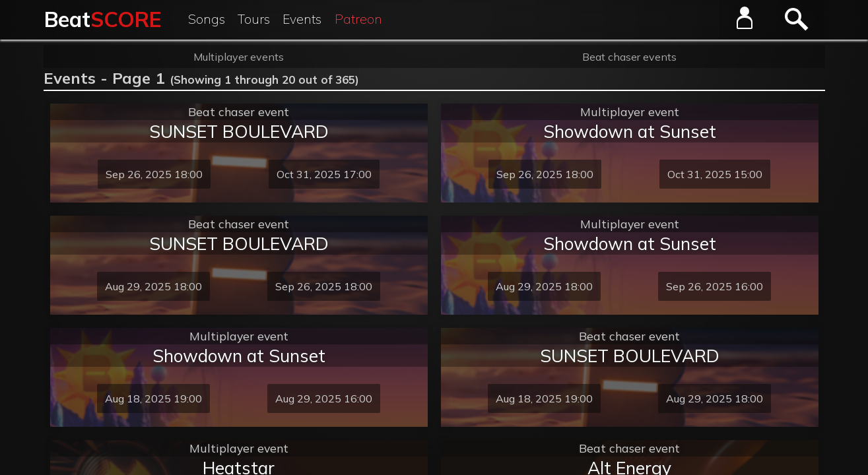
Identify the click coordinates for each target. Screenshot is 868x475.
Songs (207, 19)
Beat (103, 19)
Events (302, 19)
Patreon (358, 19)
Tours (254, 19)
